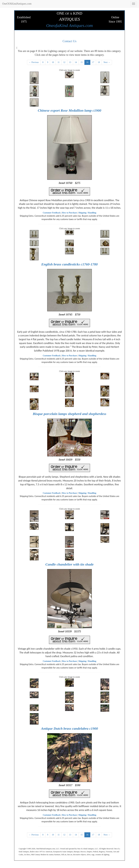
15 (82, 62)
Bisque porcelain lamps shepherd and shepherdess (69, 414)
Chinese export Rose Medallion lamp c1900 (69, 110)
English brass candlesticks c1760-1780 (69, 264)
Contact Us (69, 41)
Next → (107, 62)
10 (53, 62)
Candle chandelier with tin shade (70, 564)
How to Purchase (69, 213)
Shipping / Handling (87, 213)
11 (59, 62)
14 (76, 62)
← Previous (34, 62)
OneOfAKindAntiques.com (17, 4)
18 (99, 62)
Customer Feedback (52, 213)
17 (93, 62)
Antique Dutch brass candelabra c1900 (69, 728)
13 (70, 62)
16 (87, 62)
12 (64, 62)
